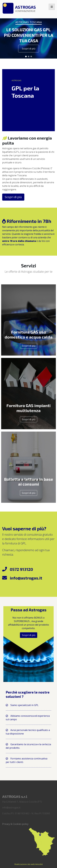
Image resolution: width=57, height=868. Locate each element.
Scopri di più (29, 346)
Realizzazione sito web (25, 864)
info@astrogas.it (26, 578)
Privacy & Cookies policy (15, 824)
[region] (28, 36)
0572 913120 (21, 569)
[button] (26, 56)
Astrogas (25, 9)
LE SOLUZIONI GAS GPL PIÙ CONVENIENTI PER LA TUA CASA (29, 35)
